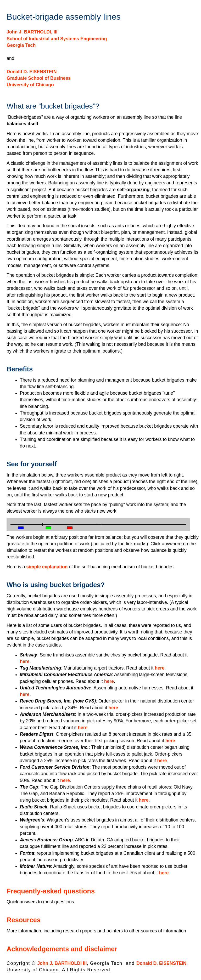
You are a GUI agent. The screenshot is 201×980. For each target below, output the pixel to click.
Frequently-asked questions (51, 891)
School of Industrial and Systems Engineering (57, 39)
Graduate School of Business (39, 78)
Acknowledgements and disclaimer (62, 949)
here (25, 661)
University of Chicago (30, 85)
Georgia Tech (21, 45)
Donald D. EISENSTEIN (32, 72)
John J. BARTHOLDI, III (32, 32)
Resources (24, 920)
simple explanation (47, 567)
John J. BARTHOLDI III (62, 963)
